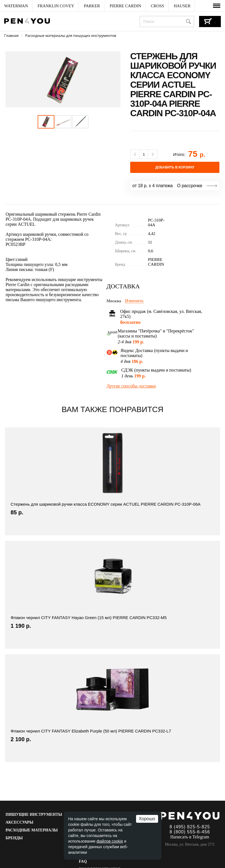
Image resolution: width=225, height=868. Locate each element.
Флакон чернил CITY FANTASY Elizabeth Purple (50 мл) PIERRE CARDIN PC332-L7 (91, 731)
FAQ (83, 861)
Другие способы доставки (131, 386)
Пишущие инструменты (34, 815)
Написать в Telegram (190, 837)
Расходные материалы (32, 830)
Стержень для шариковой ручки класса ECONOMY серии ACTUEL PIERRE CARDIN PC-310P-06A (106, 504)
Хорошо (147, 819)
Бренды (14, 838)
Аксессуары (19, 822)
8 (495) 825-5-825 (190, 827)
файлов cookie (110, 841)
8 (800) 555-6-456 (190, 832)
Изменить (134, 301)
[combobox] (167, 22)
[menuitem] (16, 6)
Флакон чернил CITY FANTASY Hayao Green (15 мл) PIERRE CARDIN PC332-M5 (89, 618)
